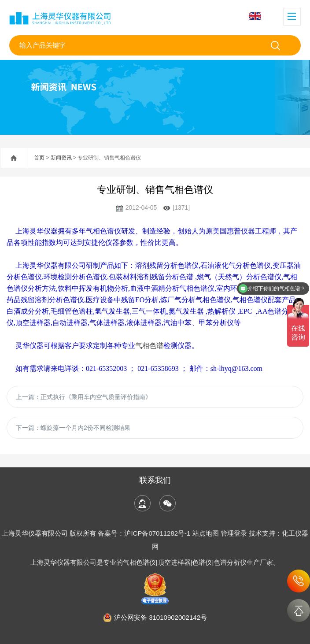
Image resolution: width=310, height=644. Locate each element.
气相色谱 (149, 346)
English (255, 16)
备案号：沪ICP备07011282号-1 (145, 533)
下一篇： (73, 428)
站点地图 (206, 533)
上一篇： (84, 397)
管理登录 (234, 533)
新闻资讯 (61, 158)
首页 (39, 158)
